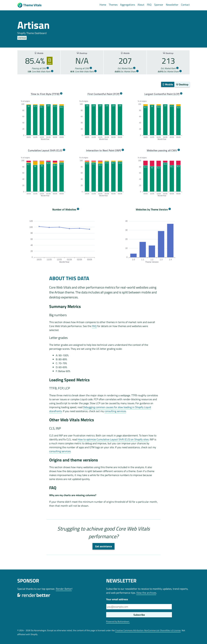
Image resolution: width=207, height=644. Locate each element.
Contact (185, 5)
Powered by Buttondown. (118, 621)
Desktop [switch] (182, 84)
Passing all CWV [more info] (39, 68)
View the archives (146, 593)
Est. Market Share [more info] (125, 71)
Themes (113, 5)
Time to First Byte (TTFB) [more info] (45, 94)
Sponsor (159, 5)
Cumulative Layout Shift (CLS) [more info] (45, 150)
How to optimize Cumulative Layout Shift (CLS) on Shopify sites (113, 439)
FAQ (149, 5)
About (141, 5)
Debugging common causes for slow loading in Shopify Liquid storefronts (100, 409)
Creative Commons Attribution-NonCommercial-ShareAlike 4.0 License (148, 630)
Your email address (117, 599)
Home (103, 5)
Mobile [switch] (168, 84)
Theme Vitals (29, 5)
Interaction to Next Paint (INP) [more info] (103, 150)
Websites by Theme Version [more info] (152, 209)
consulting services (115, 411)
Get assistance (103, 546)
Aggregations (128, 5)
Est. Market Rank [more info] (125, 68)
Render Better (64, 589)
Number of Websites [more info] (64, 209)
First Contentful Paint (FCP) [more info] (103, 94)
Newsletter (172, 5)
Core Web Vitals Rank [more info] (39, 71)
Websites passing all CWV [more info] (162, 150)
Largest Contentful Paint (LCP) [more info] (162, 94)
